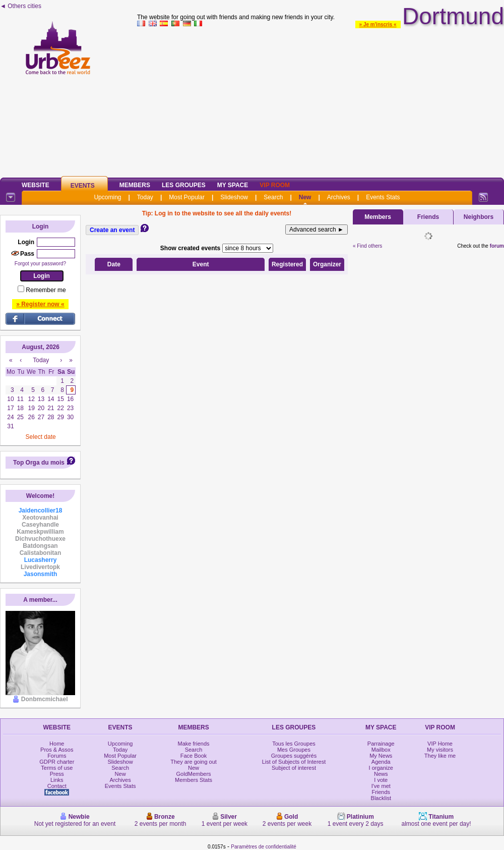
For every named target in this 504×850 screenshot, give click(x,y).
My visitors (440, 750)
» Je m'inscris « (378, 24)
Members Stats (194, 780)
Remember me (46, 290)
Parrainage (381, 744)
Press (57, 774)
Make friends (194, 744)
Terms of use (57, 768)
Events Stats (383, 197)
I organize (381, 768)
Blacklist (381, 798)
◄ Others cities (21, 6)
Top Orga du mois (39, 463)
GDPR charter (57, 762)
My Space (233, 185)
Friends (428, 217)
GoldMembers (194, 774)
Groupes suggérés (294, 756)
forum (497, 246)
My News (381, 756)
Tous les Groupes (294, 744)
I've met (381, 786)
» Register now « (40, 304)
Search (273, 197)
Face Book (194, 756)
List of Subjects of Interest (294, 762)
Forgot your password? (40, 264)
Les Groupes (184, 185)
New (305, 197)
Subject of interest (294, 768)
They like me (440, 756)
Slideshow (234, 197)
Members (135, 185)
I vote (381, 780)
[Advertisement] (321, 100)
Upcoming (107, 197)
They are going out (194, 762)
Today (145, 197)
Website (36, 185)
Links (57, 780)
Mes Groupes (294, 750)
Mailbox (381, 750)
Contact (57, 786)
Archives (339, 197)
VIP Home (440, 744)
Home (57, 744)
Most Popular (187, 197)
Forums (57, 756)
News (381, 774)
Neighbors (479, 217)
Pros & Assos (57, 750)
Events (83, 186)
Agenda (381, 762)
